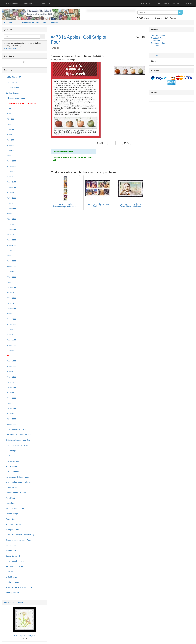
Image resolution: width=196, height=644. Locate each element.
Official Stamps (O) (13, 487)
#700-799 (10, 145)
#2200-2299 (11, 224)
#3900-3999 (11, 314)
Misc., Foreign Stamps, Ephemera (19, 482)
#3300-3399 (11, 282)
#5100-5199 (11, 377)
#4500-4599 (11, 345)
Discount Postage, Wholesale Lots (19, 445)
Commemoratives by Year (16, 561)
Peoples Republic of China (16, 493)
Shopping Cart (156, 55)
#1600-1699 (11, 193)
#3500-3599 (11, 293)
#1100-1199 (11, 166)
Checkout (157, 18)
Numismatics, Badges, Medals (17, 477)
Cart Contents (143, 18)
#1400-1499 (11, 182)
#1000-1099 (11, 161)
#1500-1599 (11, 187)
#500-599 (10, 135)
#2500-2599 (11, 240)
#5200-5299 (11, 382)
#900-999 (10, 156)
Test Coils (10, 572)
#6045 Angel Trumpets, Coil (24, 636)
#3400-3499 (11, 287)
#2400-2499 (11, 235)
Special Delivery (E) (13, 556)
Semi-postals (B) (12, 530)
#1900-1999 (11, 208)
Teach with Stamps (158, 36)
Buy (127, 143)
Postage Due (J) (12, 514)
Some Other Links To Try (169, 3)
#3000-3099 (11, 266)
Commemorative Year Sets (16, 430)
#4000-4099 (11, 319)
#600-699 (10, 140)
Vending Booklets (12, 593)
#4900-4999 (11, 366)
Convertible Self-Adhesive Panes (19, 435)
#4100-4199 (11, 324)
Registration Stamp (13, 524)
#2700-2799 (11, 251)
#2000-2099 (11, 214)
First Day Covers (12, 461)
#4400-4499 (11, 340)
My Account (171, 18)
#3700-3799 (11, 303)
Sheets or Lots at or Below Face (18, 540)
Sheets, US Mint (12, 545)
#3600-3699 (11, 298)
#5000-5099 (11, 372)
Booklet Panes (11, 82)
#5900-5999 (11, 419)
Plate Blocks (11, 503)
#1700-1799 (11, 198)
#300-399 (10, 124)
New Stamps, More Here (13, 602)
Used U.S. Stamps (13, 582)
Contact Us (155, 46)
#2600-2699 (11, 245)
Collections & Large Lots (15, 98)
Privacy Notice (156, 41)
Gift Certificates (12, 466)
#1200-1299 (11, 172)
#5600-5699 (11, 403)
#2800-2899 (11, 256)
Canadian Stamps (13, 88)
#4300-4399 (11, 335)
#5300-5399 (11, 387)
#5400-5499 (11, 393)
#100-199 (10, 114)
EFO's (8, 456)
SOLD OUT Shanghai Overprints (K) (20, 535)
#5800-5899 (11, 414)
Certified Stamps (12, 93)
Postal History (11, 519)
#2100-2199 (11, 219)
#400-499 (10, 129)
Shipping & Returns (158, 38)
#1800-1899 (11, 203)
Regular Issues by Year (15, 566)
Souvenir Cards (12, 551)
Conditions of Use (158, 43)
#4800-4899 (11, 361)
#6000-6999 (11, 424)
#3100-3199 (11, 272)
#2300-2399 (11, 229)
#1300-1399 (11, 177)
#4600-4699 (11, 351)
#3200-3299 (11, 277)
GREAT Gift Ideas (13, 472)
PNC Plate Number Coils (15, 509)
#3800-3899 (11, 308)
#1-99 (8, 108)
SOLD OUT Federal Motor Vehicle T (20, 587)
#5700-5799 (11, 408)
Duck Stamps (11, 451)
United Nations (11, 577)
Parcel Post (10, 498)
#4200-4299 (11, 330)
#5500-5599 (11, 398)
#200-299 (10, 119)
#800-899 (10, 151)
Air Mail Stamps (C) (13, 77)
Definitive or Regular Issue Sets (18, 440)
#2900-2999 (11, 261)
